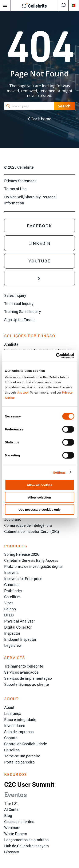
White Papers (16, 834)
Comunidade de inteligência (28, 525)
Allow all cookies (39, 485)
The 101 (11, 803)
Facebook (39, 226)
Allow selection (39, 497)
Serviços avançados (21, 672)
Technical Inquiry (19, 304)
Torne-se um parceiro (22, 756)
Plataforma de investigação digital (33, 566)
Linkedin (39, 243)
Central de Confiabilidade (26, 744)
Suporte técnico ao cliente (27, 684)
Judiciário (13, 519)
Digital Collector (18, 627)
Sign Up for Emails (20, 320)
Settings (59, 472)
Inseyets (11, 572)
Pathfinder (13, 591)
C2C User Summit (29, 784)
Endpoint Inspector (20, 639)
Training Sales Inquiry (23, 311)
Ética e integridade (20, 719)
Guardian (12, 585)
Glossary (12, 852)
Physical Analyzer (19, 621)
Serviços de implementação (28, 678)
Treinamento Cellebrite (24, 666)
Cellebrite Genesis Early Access (31, 560)
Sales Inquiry (15, 295)
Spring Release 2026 (22, 554)
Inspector (12, 633)
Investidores (15, 726)
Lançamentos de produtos (26, 840)
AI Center (12, 809)
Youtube (39, 261)
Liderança (13, 713)
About (9, 707)
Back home (39, 119)
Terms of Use (15, 189)
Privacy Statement (20, 181)
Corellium (12, 597)
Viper (9, 603)
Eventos (15, 795)
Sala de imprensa (19, 732)
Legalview (13, 645)
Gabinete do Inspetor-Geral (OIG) (32, 531)
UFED (9, 615)
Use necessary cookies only (39, 510)
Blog (8, 815)
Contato (11, 738)
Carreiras (12, 750)
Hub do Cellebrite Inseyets (26, 846)
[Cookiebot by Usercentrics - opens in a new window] (56, 356)
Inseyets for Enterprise (23, 579)
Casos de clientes (19, 821)
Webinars (12, 828)
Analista (11, 344)
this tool (22, 392)
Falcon (10, 609)
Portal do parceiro (19, 762)
